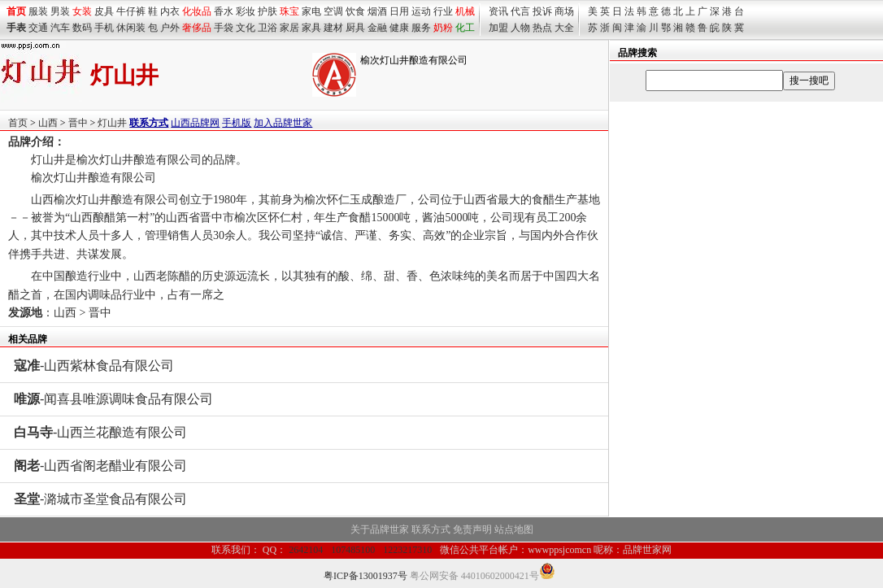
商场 (564, 11)
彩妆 (246, 11)
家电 (311, 11)
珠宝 (289, 11)
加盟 (498, 28)
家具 (311, 28)
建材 (333, 28)
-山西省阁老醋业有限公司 (100, 466)
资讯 (498, 11)
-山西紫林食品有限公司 (94, 366)
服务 (421, 28)
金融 (377, 28)
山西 (48, 123)
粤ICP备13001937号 (365, 576)
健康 (399, 28)
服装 (38, 11)
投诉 (542, 11)
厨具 (355, 28)
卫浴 (268, 28)
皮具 (104, 11)
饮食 (355, 11)
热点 (542, 28)
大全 (564, 28)
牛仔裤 (131, 11)
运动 (421, 11)
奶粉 (443, 28)
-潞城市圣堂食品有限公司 (100, 499)
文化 (246, 28)
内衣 (170, 11)
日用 (399, 11)
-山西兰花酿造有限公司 (100, 432)
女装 (82, 11)
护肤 (268, 11)
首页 (18, 123)
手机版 (237, 123)
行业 (443, 11)
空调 (333, 11)
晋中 (78, 123)
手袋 (224, 28)
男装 (60, 11)
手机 (104, 28)
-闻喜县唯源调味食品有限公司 (113, 399)
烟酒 (377, 11)
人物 (520, 28)
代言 (520, 11)
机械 (465, 11)
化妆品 (197, 11)
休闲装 (131, 28)
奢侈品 (197, 28)
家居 (289, 28)
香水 (224, 11)
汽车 (60, 28)
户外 (170, 28)
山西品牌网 (195, 123)
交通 (38, 28)
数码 (82, 28)
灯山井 (112, 123)
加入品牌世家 (283, 123)
